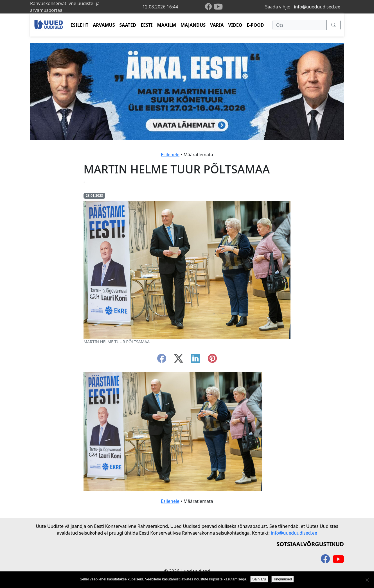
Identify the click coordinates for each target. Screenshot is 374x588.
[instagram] (212, 360)
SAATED (128, 25)
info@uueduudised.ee (317, 7)
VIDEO (235, 25)
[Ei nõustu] (367, 580)
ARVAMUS (104, 25)
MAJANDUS (193, 25)
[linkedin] (195, 360)
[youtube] (218, 7)
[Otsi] (300, 25)
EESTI (147, 25)
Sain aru (259, 579)
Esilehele (170, 155)
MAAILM (166, 25)
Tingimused (283, 579)
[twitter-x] (179, 360)
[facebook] (209, 7)
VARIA (217, 25)
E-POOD (255, 25)
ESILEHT (79, 25)
